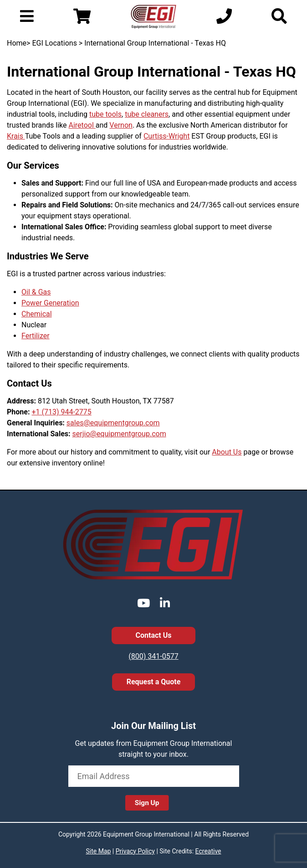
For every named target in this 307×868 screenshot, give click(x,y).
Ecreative (208, 851)
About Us (227, 452)
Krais (16, 136)
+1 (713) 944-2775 (61, 412)
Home (17, 43)
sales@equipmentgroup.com (113, 423)
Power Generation (50, 303)
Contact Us (154, 635)
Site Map (98, 851)
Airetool (82, 125)
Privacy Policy (135, 851)
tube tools (105, 114)
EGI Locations (54, 43)
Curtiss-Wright (166, 136)
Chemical (37, 314)
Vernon (121, 125)
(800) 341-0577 (153, 656)
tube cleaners (147, 114)
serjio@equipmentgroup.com (119, 434)
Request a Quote (154, 682)
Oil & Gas (36, 292)
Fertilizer (36, 336)
